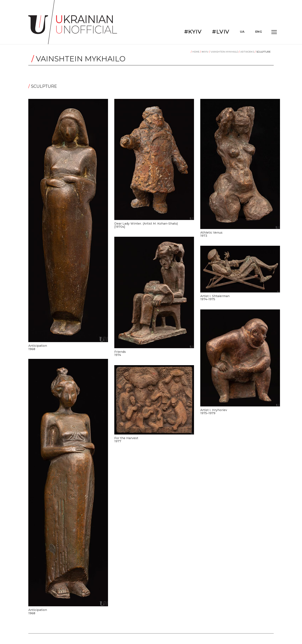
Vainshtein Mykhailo (224, 52)
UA (242, 32)
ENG (259, 32)
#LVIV (221, 32)
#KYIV (193, 32)
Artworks (247, 52)
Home (195, 52)
